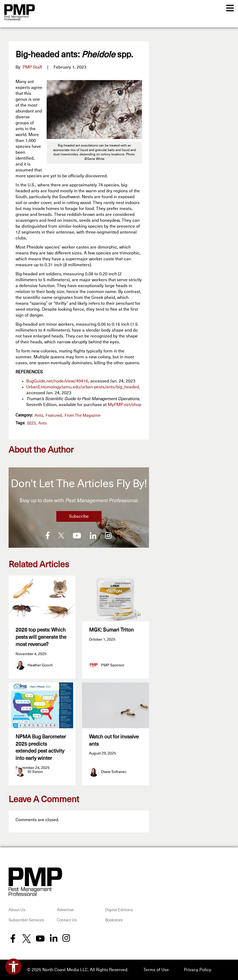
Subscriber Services (26, 920)
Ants (39, 416)
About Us (17, 910)
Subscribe (79, 516)
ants (42, 423)
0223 (31, 423)
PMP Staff (32, 67)
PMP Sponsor (113, 665)
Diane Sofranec (114, 772)
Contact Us (67, 920)
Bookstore (114, 920)
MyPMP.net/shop (124, 405)
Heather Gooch (40, 665)
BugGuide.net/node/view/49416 (57, 381)
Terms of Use (156, 970)
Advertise (65, 910)
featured (54, 416)
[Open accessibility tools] (13, 967)
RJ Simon (35, 772)
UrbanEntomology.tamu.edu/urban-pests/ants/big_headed (83, 387)
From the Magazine (83, 416)
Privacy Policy (198, 970)
